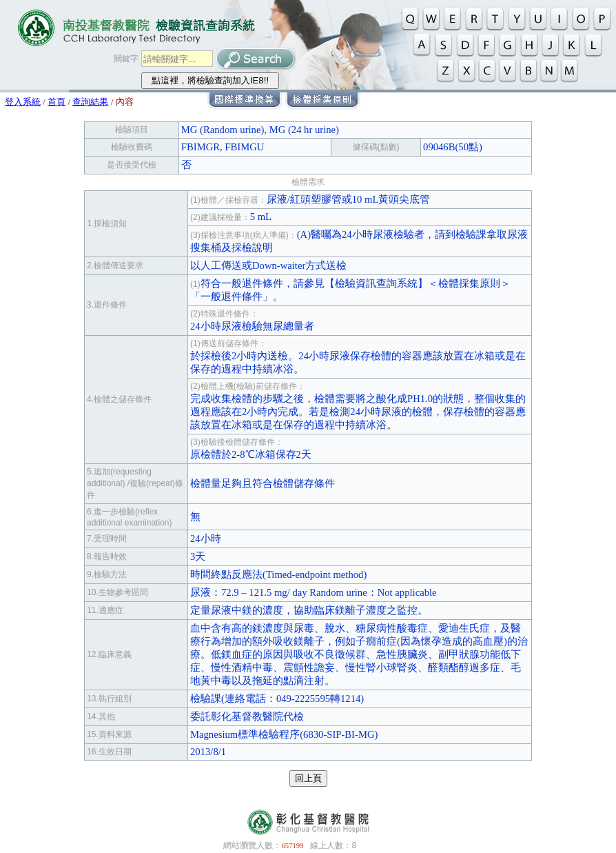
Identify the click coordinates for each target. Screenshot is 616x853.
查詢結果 (90, 102)
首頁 (57, 102)
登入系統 (23, 102)
